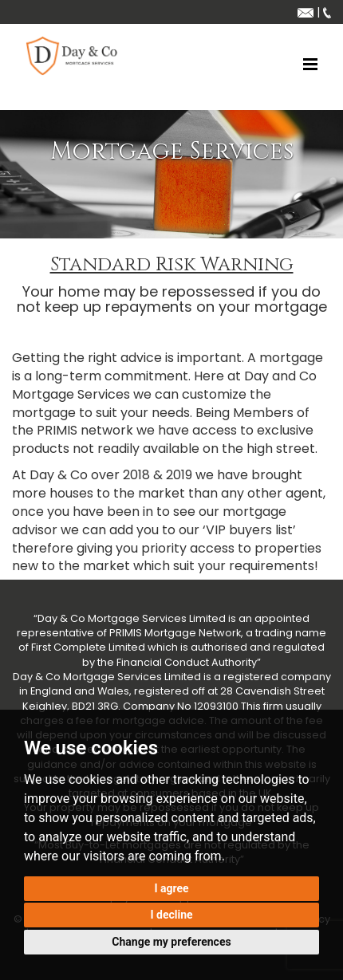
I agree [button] (171, 888)
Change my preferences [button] (171, 942)
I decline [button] (171, 915)
